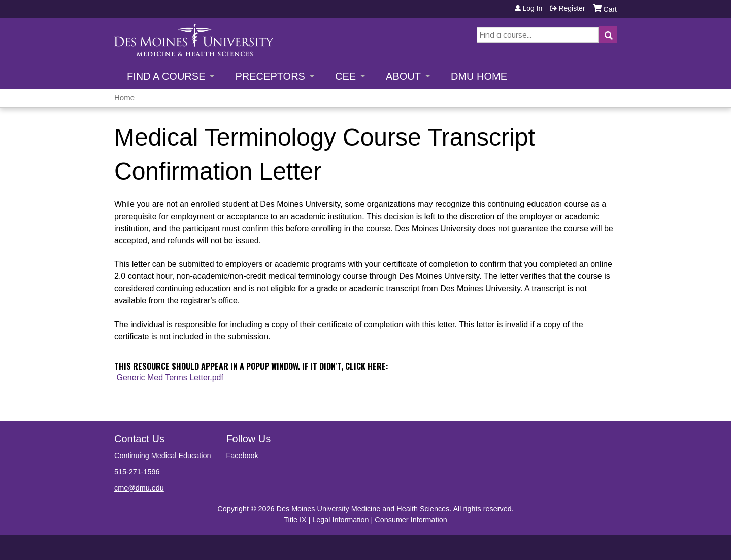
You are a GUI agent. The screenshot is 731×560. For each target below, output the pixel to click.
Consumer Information (411, 520)
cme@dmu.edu (139, 488)
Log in (532, 8)
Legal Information (340, 520)
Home (124, 98)
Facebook (242, 456)
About (403, 76)
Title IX (295, 520)
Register (572, 8)
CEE (345, 76)
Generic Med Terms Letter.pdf (170, 378)
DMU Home (479, 76)
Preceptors (270, 76)
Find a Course (166, 76)
